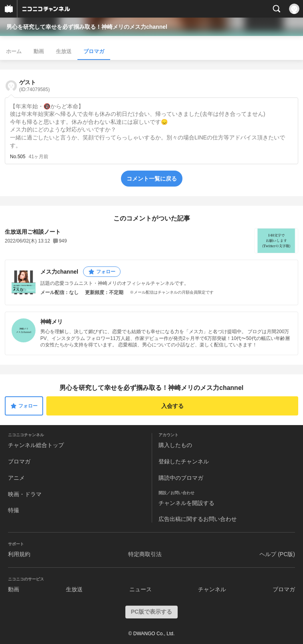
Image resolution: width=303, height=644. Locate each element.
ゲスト (35, 86)
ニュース (141, 589)
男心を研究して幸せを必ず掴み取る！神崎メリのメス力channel (87, 27)
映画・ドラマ (25, 494)
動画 (39, 51)
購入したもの (175, 445)
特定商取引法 (145, 554)
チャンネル (212, 589)
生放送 (64, 51)
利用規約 (19, 554)
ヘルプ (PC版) (277, 554)
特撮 (14, 510)
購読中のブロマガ (181, 478)
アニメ (16, 478)
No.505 (18, 157)
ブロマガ (94, 51)
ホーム (14, 51)
